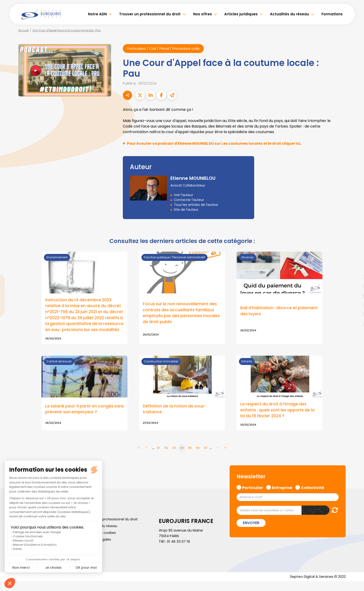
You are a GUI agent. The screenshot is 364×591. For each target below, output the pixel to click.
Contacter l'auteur (189, 200)
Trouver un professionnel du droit (150, 14)
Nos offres (203, 14)
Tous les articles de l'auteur (196, 205)
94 (182, 457)
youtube (355, 295)
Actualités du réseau (289, 14)
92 (166, 457)
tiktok (355, 323)
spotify (355, 314)
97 (206, 457)
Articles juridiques (241, 14)
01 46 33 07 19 (179, 551)
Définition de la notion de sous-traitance (176, 418)
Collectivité (312, 496)
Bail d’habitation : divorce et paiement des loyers (269, 314)
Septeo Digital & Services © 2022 (316, 586)
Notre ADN (97, 14)
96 (198, 457)
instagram (355, 305)
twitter (355, 277)
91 (158, 457)
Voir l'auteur (184, 195)
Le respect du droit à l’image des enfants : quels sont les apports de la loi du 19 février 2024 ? (279, 419)
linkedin (355, 286)
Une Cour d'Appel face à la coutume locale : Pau (67, 30)
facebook (355, 268)
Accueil (24, 30)
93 (174, 457)
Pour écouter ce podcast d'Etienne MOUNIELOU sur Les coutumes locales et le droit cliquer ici (217, 144)
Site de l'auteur (186, 210)
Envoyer (251, 532)
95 (190, 457)
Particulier (253, 496)
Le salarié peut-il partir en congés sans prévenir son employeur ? (81, 418)
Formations (332, 14)
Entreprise (282, 496)
